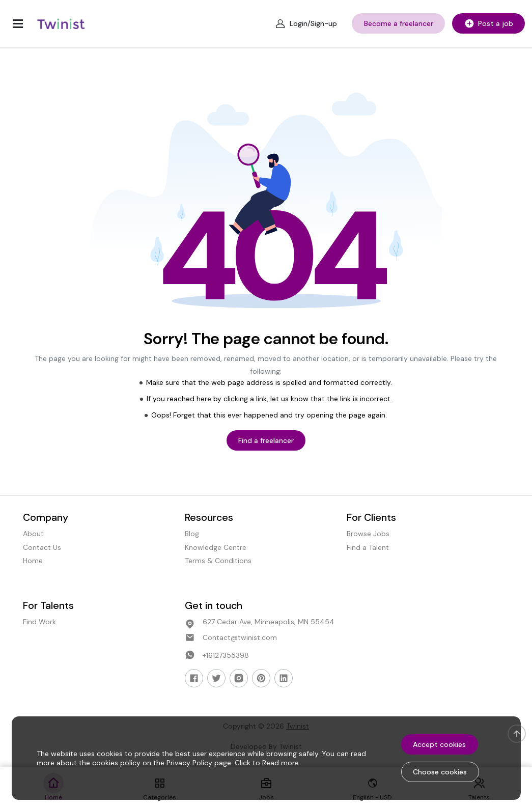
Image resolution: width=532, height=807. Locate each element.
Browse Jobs (368, 534)
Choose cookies (440, 772)
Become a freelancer (399, 23)
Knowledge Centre (216, 547)
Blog (192, 534)
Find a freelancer (266, 440)
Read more (281, 763)
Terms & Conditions (218, 561)
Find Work (39, 622)
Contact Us (42, 547)
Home (33, 561)
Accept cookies (439, 744)
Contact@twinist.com (240, 637)
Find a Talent (368, 547)
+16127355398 (226, 655)
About (33, 534)
